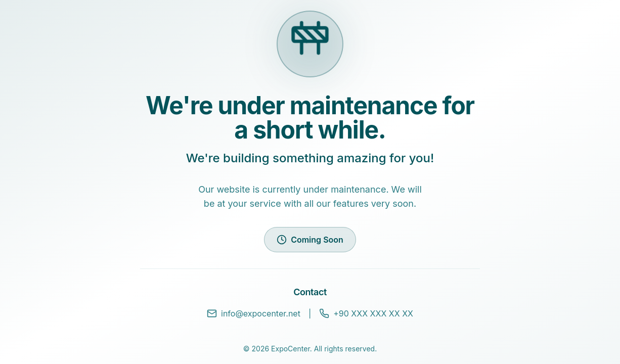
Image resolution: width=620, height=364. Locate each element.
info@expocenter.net (254, 313)
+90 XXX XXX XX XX (366, 313)
